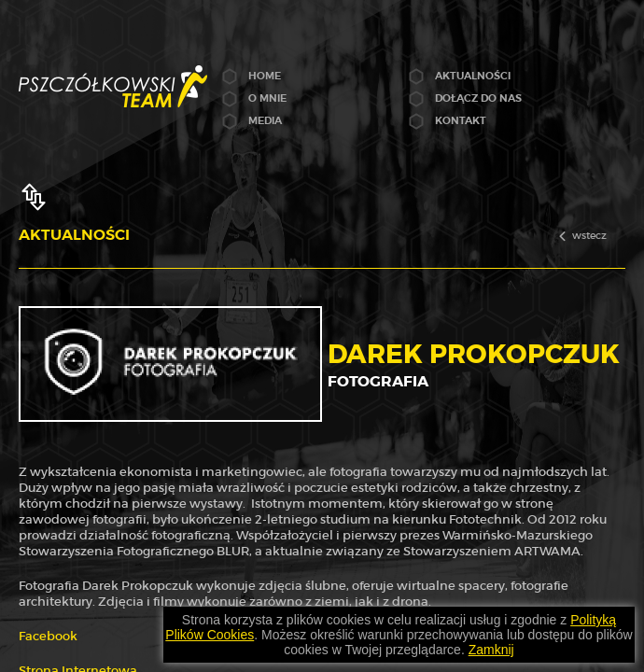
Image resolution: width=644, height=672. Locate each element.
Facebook (48, 636)
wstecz (589, 235)
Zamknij (491, 650)
